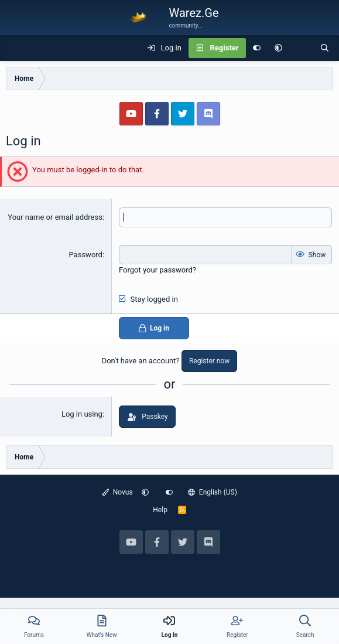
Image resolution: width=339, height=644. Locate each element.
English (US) (213, 492)
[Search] (325, 48)
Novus (117, 492)
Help (160, 510)
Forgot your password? (157, 270)
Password (85, 255)
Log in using (82, 414)
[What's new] (301, 48)
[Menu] (15, 48)
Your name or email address (55, 217)
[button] (278, 48)
